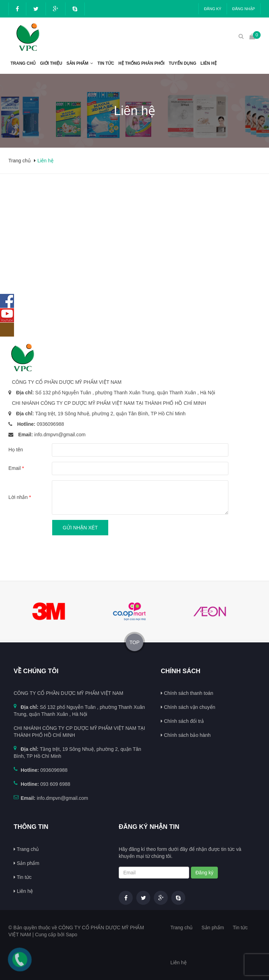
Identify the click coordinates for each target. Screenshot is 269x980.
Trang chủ (26, 849)
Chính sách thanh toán (187, 693)
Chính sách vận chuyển (188, 707)
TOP (135, 642)
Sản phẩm (78, 63)
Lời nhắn (20, 497)
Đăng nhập (244, 9)
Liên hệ (208, 63)
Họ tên (16, 450)
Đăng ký (213, 9)
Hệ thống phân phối (142, 63)
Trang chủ (23, 63)
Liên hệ (23, 891)
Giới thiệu (51, 63)
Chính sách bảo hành (186, 735)
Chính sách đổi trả (182, 721)
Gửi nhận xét (80, 528)
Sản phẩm (26, 863)
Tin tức (23, 877)
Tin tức (106, 63)
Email (16, 468)
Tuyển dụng (183, 63)
